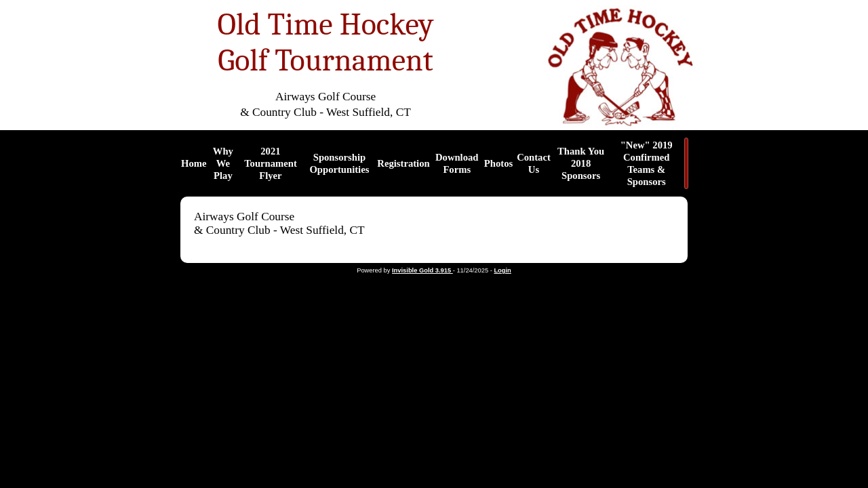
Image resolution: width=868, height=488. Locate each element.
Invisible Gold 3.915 (422, 270)
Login (502, 270)
